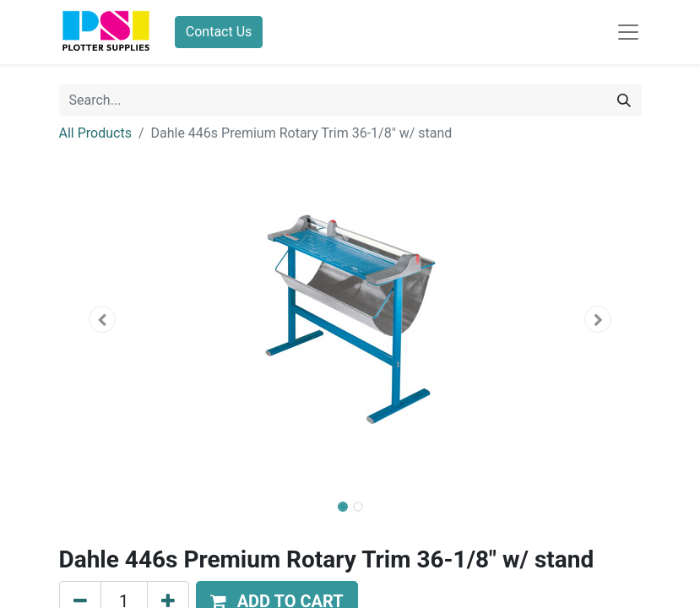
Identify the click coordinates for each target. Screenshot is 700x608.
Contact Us (219, 32)
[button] (103, 319)
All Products (95, 133)
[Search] (624, 100)
